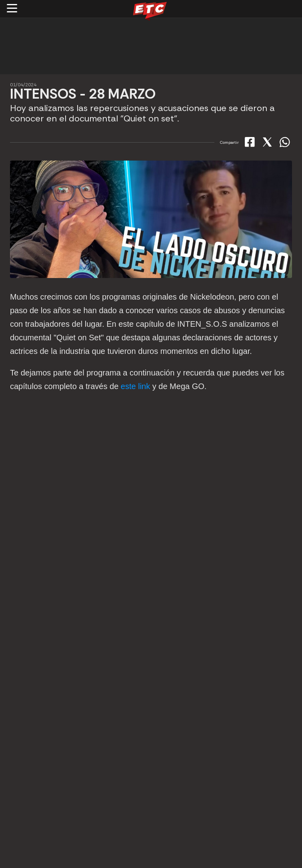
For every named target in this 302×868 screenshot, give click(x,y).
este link (135, 386)
